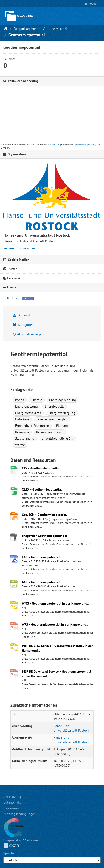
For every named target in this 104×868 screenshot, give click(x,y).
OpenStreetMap (81, 145)
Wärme (20, 445)
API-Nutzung (12, 797)
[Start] (5, 29)
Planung (62, 426)
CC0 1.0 (9, 298)
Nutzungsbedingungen (20, 814)
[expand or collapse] (97, 16)
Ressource (22, 432)
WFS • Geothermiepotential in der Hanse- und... (55, 624)
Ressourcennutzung (50, 432)
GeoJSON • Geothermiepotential (44, 515)
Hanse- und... (58, 29)
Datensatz (22, 315)
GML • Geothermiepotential (41, 582)
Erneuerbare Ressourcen (32, 426)
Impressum (11, 808)
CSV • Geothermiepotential (41, 468)
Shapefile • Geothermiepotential (45, 536)
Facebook (12, 278)
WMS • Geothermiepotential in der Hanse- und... (56, 603)
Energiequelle (55, 406)
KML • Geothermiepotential (41, 557)
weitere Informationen (19, 248)
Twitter (10, 269)
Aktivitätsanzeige (27, 334)
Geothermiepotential (27, 35)
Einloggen (92, 4)
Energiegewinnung (63, 400)
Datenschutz (12, 802)
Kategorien (23, 325)
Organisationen (27, 29)
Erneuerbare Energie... (52, 419)
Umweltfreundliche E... (57, 438)
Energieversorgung (62, 413)
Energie (37, 400)
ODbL (93, 145)
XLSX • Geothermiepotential (42, 489)
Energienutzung (26, 406)
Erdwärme (22, 419)
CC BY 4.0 (54, 145)
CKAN (11, 845)
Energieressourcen (28, 413)
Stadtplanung (25, 438)
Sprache (9, 853)
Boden (20, 400)
